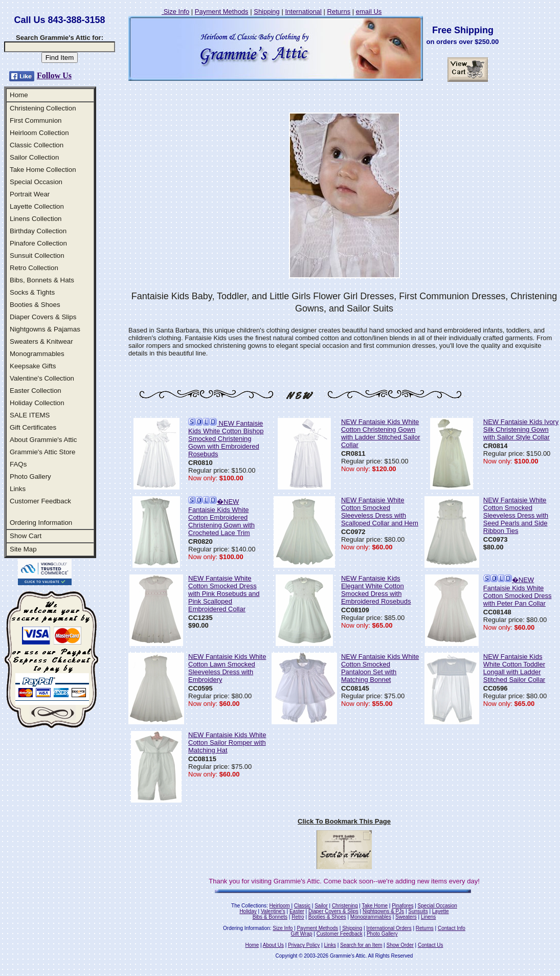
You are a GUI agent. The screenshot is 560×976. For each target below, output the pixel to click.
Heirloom (280, 906)
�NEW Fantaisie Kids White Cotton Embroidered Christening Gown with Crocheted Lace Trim (221, 517)
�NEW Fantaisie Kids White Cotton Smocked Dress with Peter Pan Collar (518, 592)
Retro (298, 917)
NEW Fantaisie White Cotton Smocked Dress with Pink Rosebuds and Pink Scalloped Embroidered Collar (224, 594)
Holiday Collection (37, 403)
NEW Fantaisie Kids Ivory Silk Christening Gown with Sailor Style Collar (521, 429)
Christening (345, 906)
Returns (339, 12)
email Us (369, 12)
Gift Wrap (302, 934)
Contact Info (452, 928)
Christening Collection (43, 108)
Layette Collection (37, 206)
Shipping (267, 12)
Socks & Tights (32, 292)
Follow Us (54, 75)
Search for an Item (361, 945)
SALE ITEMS (30, 415)
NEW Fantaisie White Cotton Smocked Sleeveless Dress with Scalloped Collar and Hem (380, 512)
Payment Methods (222, 12)
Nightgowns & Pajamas (45, 329)
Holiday (248, 911)
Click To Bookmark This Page (344, 821)
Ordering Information (41, 523)
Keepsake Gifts (33, 366)
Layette (441, 911)
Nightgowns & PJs (383, 911)
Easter (297, 911)
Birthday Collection (38, 231)
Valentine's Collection (42, 378)
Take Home (375, 906)
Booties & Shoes (35, 305)
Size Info (175, 12)
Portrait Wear (30, 194)
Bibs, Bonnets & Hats (42, 280)
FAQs (18, 464)
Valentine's (273, 911)
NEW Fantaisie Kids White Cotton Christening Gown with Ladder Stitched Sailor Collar (381, 433)
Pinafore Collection (38, 243)
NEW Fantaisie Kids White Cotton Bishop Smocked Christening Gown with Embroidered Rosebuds (226, 439)
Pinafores (402, 906)
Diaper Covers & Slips (43, 317)
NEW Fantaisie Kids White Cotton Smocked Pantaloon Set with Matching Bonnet (380, 668)
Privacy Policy (304, 945)
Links (18, 489)
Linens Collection (36, 219)
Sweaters (406, 917)
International (303, 12)
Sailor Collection (34, 157)
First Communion (36, 120)
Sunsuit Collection (37, 256)
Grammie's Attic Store (42, 452)
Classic (302, 906)
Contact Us (430, 945)
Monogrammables (37, 354)
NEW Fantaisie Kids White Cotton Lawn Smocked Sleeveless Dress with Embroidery (227, 668)
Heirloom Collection (39, 133)
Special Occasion (36, 182)
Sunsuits (418, 911)
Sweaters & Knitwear (41, 341)
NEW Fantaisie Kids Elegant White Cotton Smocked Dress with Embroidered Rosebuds (376, 590)
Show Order (400, 945)
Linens (428, 917)
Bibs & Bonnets (270, 917)
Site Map (23, 549)
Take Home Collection (43, 170)
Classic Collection (37, 145)
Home (19, 95)
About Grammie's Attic (43, 440)
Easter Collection (36, 391)
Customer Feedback (40, 501)
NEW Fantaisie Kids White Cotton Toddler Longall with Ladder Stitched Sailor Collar (514, 668)
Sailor (321, 906)
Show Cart (26, 536)
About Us (273, 945)
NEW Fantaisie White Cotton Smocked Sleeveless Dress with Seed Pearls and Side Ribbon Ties (516, 515)
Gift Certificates (33, 427)
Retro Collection (34, 268)
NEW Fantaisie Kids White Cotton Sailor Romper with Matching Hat (227, 742)
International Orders (389, 928)
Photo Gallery (30, 476)
